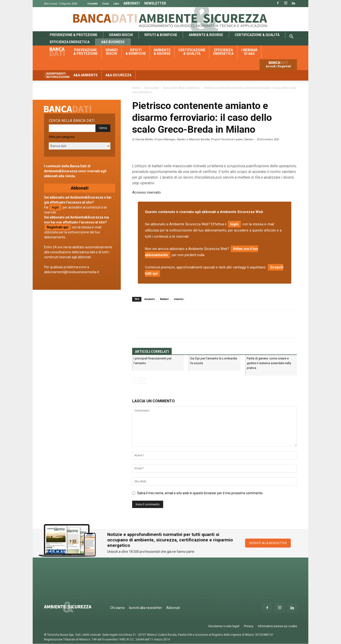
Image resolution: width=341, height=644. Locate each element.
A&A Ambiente (85, 75)
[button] (291, 37)
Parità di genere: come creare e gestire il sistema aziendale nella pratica (269, 363)
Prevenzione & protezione (74, 35)
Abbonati (132, 3)
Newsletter (155, 3)
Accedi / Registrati (278, 66)
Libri (116, 4)
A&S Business (113, 42)
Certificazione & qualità (257, 35)
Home (136, 88)
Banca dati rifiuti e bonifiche (181, 88)
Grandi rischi (121, 35)
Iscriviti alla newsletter (146, 608)
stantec (179, 299)
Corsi (105, 4)
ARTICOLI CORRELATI (152, 352)
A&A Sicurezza (118, 75)
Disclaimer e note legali (224, 626)
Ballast (164, 299)
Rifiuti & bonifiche (161, 35)
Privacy (249, 626)
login (234, 224)
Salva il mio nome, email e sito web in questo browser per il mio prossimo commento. (200, 493)
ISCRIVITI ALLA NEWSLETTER (268, 543)
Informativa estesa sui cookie (277, 626)
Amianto (150, 299)
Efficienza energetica (70, 42)
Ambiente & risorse (206, 35)
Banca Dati (105, 18)
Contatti (92, 4)
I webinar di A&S (249, 52)
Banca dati (60, 52)
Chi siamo (117, 608)
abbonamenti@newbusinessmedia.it (72, 272)
